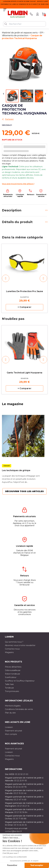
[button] (6, 278)
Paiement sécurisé (14, 731)
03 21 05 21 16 (23, 806)
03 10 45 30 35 (20, 825)
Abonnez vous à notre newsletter (20, 645)
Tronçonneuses (12, 691)
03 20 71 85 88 (20, 819)
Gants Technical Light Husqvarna (24, 373)
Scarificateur (11, 677)
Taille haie (9, 684)
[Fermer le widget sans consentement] (12, 835)
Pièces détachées (13, 667)
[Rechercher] (24, 24)
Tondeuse (9, 688)
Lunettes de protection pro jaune (25, 291)
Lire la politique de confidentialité (15, 857)
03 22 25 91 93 (20, 781)
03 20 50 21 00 (21, 774)
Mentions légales (13, 706)
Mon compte (11, 734)
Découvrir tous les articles (24, 491)
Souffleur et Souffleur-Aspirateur (20, 681)
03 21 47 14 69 (20, 800)
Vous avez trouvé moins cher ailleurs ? (18, 184)
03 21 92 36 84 (21, 812)
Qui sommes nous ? (14, 642)
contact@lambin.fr (13, 831)
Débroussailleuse (13, 670)
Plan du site (10, 713)
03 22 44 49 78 (20, 787)
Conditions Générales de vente (19, 709)
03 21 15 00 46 (20, 793)
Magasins (9, 652)
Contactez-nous (12, 649)
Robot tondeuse (12, 674)
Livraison (9, 727)
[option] (24, 278)
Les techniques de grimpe (16, 470)
